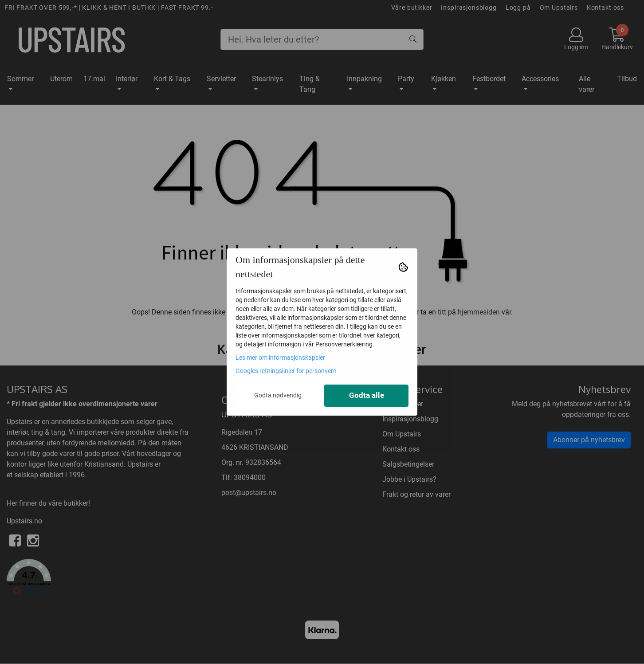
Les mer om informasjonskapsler (280, 358)
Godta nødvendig (278, 395)
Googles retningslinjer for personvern (286, 371)
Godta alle (367, 395)
